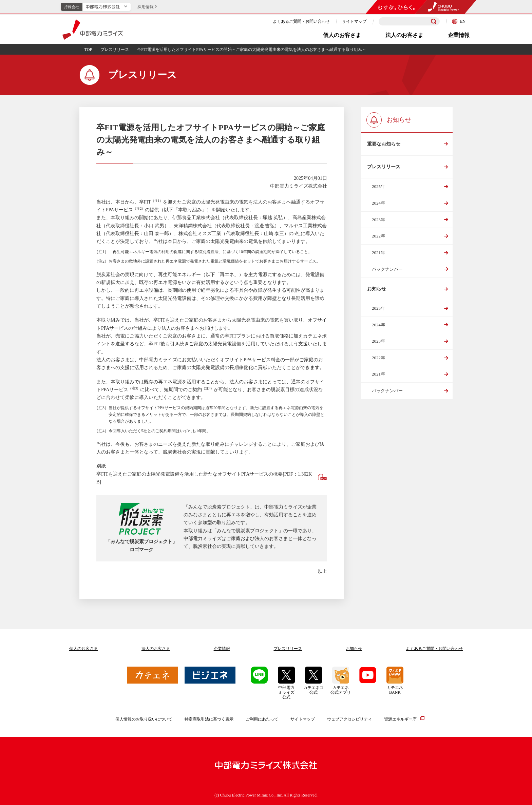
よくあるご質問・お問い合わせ (301, 21)
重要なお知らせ (384, 144)
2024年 (378, 203)
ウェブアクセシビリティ (349, 719)
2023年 (378, 220)
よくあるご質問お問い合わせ (434, 649)
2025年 (378, 187)
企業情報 (459, 35)
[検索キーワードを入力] (409, 22)
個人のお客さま (342, 35)
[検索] (434, 21)
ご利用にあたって (262, 719)
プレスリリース (115, 50)
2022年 (378, 237)
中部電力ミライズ (93, 30)
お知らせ (377, 290)
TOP (88, 50)
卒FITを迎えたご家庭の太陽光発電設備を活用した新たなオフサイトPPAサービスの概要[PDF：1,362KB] (204, 478)
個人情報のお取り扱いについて (144, 719)
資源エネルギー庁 (400, 719)
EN (459, 21)
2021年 (378, 253)
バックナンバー (387, 270)
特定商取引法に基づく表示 (209, 719)
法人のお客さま (404, 35)
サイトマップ (354, 21)
